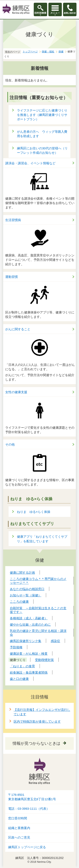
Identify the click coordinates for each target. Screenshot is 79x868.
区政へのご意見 (19, 837)
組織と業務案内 (19, 828)
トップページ (30, 52)
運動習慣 (12, 277)
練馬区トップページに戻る (27, 847)
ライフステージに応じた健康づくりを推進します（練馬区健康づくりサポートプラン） (42, 115)
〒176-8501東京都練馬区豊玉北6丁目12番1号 (32, 797)
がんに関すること (18, 329)
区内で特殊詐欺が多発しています (37, 721)
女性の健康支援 (16, 392)
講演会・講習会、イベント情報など (30, 163)
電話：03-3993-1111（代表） (29, 809)
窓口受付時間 (18, 818)
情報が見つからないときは (36, 743)
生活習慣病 (13, 220)
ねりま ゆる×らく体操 (34, 512)
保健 (61, 52)
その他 (10, 444)
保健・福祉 (48, 52)
